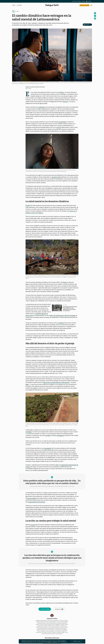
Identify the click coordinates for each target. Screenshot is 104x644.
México (62, 92)
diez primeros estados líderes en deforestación (56, 382)
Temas (14, 5)
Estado (65, 282)
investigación (60, 435)
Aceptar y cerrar (77, 641)
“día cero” (65, 102)
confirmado (41, 107)
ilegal (27, 384)
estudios (48, 435)
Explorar (19, 5)
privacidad (49, 642)
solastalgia (29, 432)
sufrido (35, 388)
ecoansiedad (62, 122)
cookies (54, 642)
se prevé (33, 525)
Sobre (83, 1)
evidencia (61, 323)
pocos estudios (32, 498)
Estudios (28, 205)
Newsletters (84, 5)
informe (59, 127)
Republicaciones (77, 1)
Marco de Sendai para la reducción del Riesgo (63, 315)
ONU (57, 465)
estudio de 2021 (56, 177)
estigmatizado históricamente (37, 502)
